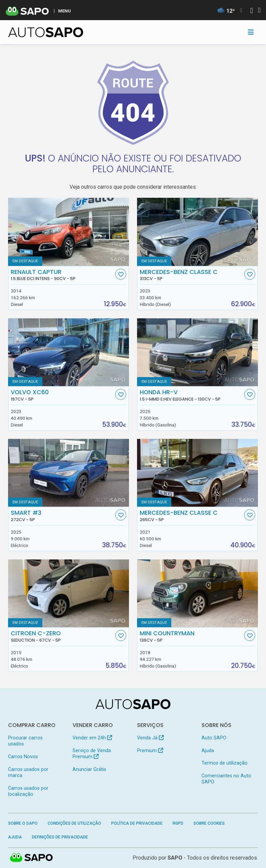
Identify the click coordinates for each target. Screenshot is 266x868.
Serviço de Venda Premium (92, 754)
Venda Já (150, 738)
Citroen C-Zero (62, 636)
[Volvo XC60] (69, 352)
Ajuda (208, 751)
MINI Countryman (191, 636)
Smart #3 (62, 516)
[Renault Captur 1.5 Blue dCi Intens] (69, 232)
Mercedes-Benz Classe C (191, 275)
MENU (64, 11)
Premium (150, 751)
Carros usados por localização (28, 791)
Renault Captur (62, 275)
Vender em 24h (92, 738)
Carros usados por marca (28, 772)
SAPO (175, 858)
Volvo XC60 (62, 395)
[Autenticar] (252, 11)
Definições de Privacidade (60, 837)
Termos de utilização (225, 763)
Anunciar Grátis (89, 769)
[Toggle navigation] (251, 32)
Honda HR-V (191, 395)
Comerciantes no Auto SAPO (226, 779)
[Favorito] (121, 274)
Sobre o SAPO (23, 823)
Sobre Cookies (209, 823)
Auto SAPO (214, 738)
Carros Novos (23, 757)
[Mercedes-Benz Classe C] (197, 232)
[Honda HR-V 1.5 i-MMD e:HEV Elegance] (197, 352)
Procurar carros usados (25, 741)
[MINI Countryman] (197, 593)
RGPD (178, 823)
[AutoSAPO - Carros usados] (46, 32)
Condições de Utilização (74, 823)
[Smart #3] (69, 473)
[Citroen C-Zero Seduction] (69, 593)
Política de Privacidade (137, 823)
